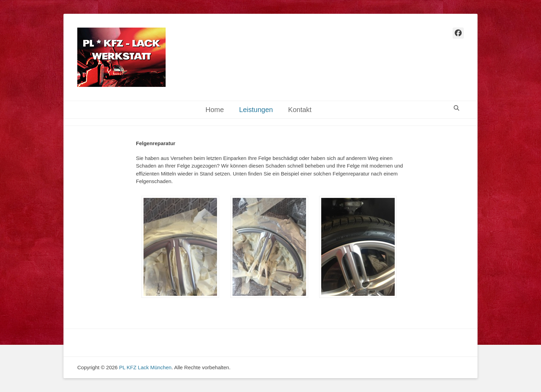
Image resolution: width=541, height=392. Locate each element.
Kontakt (300, 110)
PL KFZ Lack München (145, 367)
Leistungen (256, 110)
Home (214, 110)
